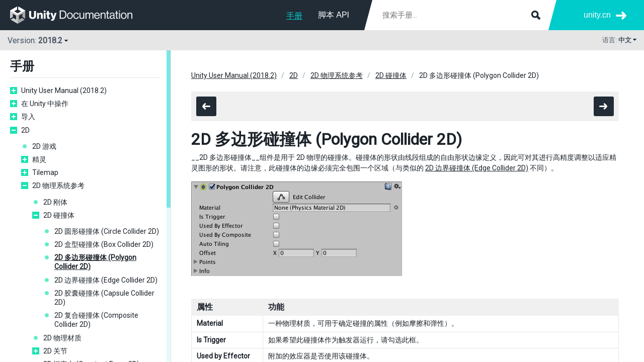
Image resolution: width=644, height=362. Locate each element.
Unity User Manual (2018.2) (64, 90)
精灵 (39, 159)
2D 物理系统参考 (58, 186)
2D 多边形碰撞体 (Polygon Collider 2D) (95, 262)
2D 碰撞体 (59, 215)
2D (25, 130)
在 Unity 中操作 (45, 104)
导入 (28, 117)
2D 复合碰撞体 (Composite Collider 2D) (96, 320)
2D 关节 (55, 351)
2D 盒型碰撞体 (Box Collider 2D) (104, 244)
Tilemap (45, 172)
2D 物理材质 (62, 338)
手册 (294, 16)
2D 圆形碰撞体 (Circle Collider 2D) (107, 231)
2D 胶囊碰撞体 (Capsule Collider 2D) (104, 298)
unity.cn (597, 15)
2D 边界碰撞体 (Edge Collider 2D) (106, 280)
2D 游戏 (44, 146)
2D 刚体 (55, 202)
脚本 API (334, 15)
